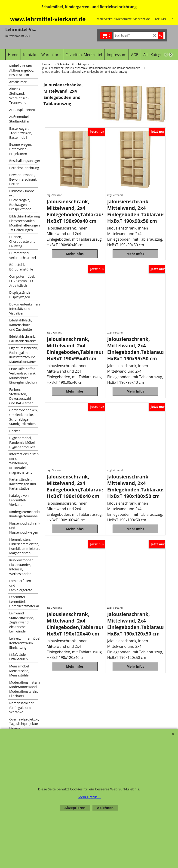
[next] (171, 55)
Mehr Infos (75, 256)
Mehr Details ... (90, 797)
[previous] (166, 55)
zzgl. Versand (54, 195)
